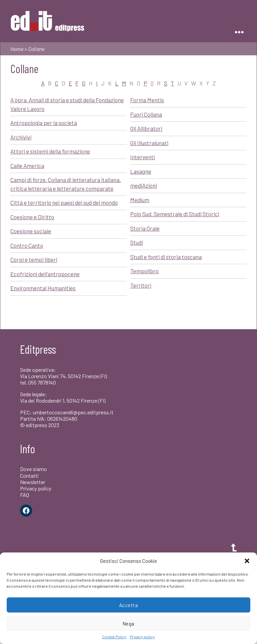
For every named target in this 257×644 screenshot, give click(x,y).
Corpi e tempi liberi (34, 259)
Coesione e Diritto (32, 217)
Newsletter (33, 482)
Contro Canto (27, 245)
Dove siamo (33, 469)
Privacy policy (142, 637)
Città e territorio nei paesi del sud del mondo (64, 202)
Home (17, 49)
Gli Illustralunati (149, 143)
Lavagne (141, 171)
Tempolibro (144, 271)
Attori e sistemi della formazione (50, 151)
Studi (137, 242)
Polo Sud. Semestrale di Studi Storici (175, 214)
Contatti (29, 476)
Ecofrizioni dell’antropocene (45, 274)
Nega (128, 624)
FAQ (25, 495)
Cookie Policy (114, 637)
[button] (247, 561)
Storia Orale (145, 228)
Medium (140, 200)
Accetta (129, 605)
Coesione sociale (31, 231)
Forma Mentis (147, 100)
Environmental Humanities (43, 288)
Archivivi (21, 137)
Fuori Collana (146, 114)
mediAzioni (144, 185)
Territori (141, 285)
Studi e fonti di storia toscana (166, 257)
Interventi (143, 157)
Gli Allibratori (146, 128)
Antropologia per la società (44, 123)
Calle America (27, 166)
